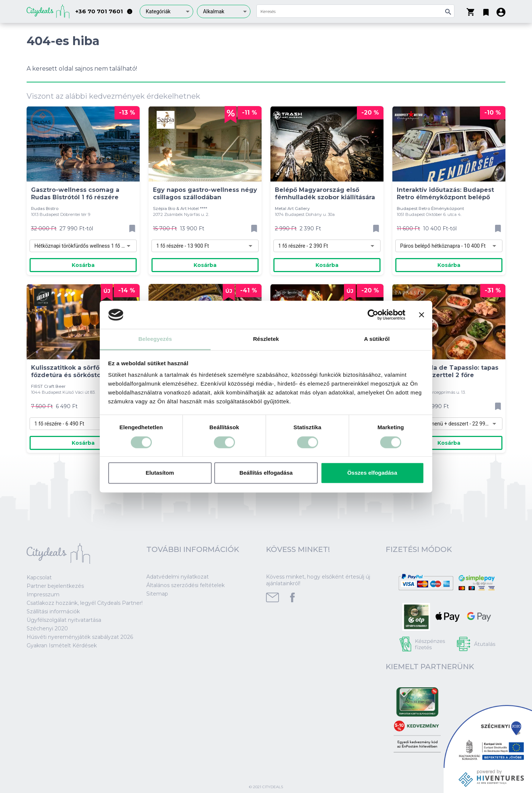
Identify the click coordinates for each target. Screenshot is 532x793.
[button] (486, 11)
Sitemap (157, 594)
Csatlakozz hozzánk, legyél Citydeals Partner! (85, 603)
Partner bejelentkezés (55, 586)
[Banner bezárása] (422, 315)
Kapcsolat (39, 577)
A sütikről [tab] (377, 339)
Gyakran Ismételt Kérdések (62, 645)
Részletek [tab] (266, 339)
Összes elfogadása (372, 473)
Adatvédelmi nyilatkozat (178, 577)
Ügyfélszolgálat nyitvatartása (64, 620)
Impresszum (43, 594)
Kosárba (83, 265)
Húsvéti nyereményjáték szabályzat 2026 (80, 637)
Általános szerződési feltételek (185, 585)
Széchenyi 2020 (47, 628)
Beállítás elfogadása (266, 473)
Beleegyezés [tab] (155, 339)
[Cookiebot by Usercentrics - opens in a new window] (373, 315)
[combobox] (166, 11)
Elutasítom (160, 473)
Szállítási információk (53, 611)
